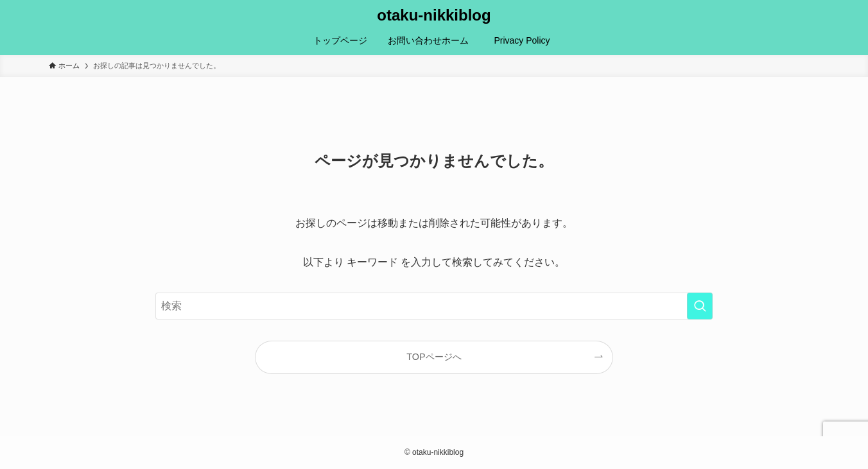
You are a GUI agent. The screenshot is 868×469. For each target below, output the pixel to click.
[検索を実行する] (700, 306)
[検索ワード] (434, 306)
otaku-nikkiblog (434, 15)
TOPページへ (434, 357)
